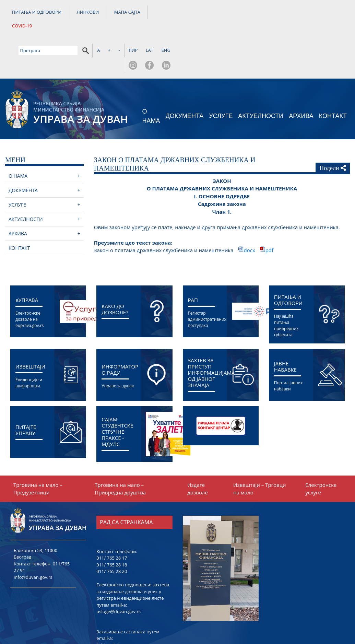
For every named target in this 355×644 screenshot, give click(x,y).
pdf (269, 212)
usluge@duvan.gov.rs (119, 574)
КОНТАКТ (333, 78)
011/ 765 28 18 (112, 527)
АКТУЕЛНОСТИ (261, 78)
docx (250, 212)
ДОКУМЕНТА (185, 78)
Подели (333, 130)
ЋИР (309, 12)
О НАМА (151, 78)
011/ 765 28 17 (112, 520)
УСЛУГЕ (221, 78)
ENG (342, 12)
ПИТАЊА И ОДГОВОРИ (37, 13)
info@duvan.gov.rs (33, 539)
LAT (326, 12)
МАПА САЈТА (127, 13)
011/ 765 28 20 (112, 534)
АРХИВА (301, 78)
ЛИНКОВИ (88, 13)
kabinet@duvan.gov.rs (119, 607)
